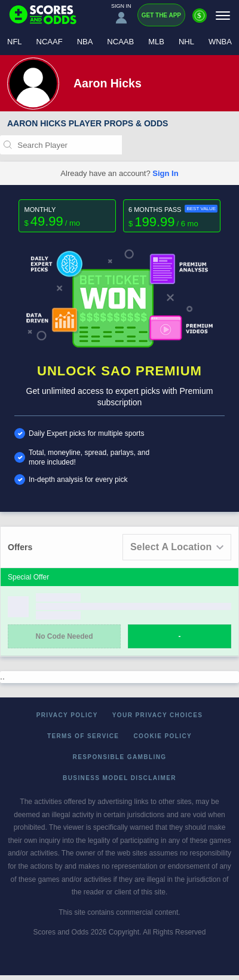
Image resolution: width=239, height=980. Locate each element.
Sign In (165, 173)
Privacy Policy (67, 715)
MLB (156, 42)
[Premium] (200, 20)
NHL (186, 42)
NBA (85, 42)
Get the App (161, 15)
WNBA (220, 42)
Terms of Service (83, 736)
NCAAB (120, 42)
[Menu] (223, 15)
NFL (15, 42)
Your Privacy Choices (158, 715)
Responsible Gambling (120, 757)
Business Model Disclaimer (119, 778)
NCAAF (50, 42)
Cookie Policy (163, 736)
